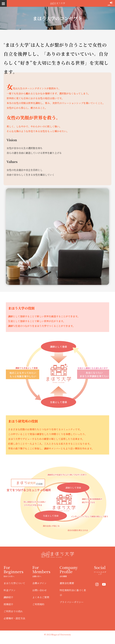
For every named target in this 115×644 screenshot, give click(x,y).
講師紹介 (8, 597)
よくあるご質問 (41, 597)
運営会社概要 (67, 583)
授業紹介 (8, 604)
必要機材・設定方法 (14, 618)
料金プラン (10, 590)
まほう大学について (14, 583)
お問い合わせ (40, 590)
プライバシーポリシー (72, 602)
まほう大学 (57, 3)
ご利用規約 (38, 604)
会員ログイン (111, 5)
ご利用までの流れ (13, 611)
